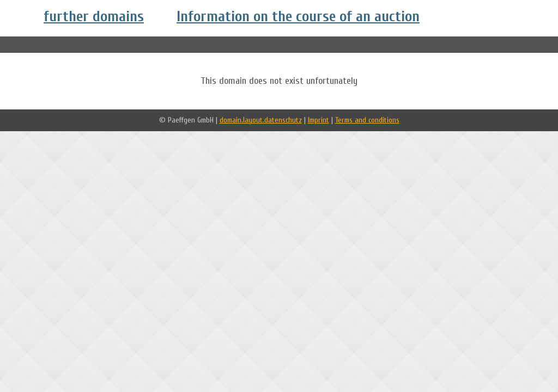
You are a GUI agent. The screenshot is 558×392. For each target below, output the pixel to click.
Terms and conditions (367, 120)
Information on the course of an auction (298, 16)
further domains (94, 16)
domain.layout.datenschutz (261, 120)
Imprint (319, 120)
